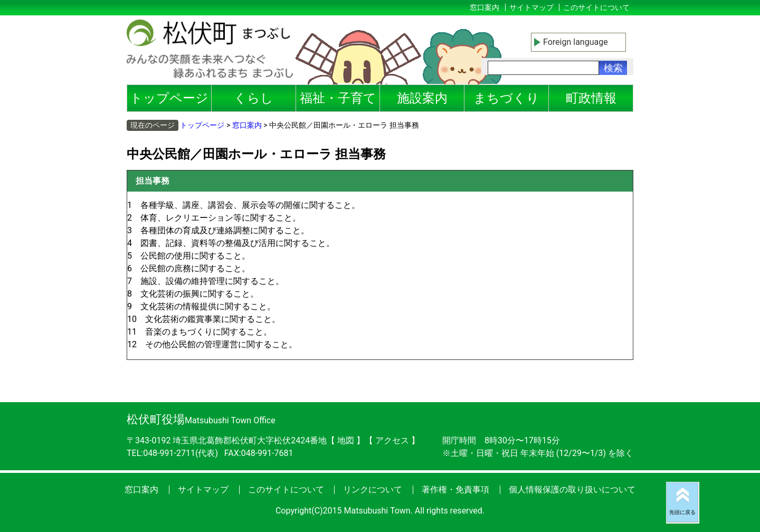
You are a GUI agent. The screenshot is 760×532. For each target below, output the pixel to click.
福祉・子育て (338, 98)
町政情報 (591, 98)
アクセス (393, 440)
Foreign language (576, 42)
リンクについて (373, 490)
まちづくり (506, 98)
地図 (346, 440)
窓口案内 (484, 7)
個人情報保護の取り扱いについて (572, 490)
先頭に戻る (682, 512)
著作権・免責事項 (455, 490)
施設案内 (422, 98)
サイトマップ (531, 7)
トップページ (169, 98)
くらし (254, 98)
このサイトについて (596, 7)
